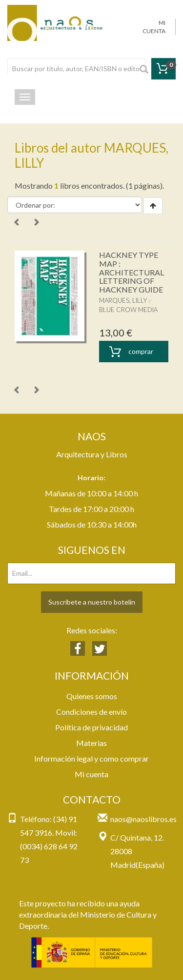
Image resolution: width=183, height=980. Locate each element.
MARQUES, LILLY (123, 300)
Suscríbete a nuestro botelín (92, 602)
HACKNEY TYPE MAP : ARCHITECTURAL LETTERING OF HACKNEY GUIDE (132, 272)
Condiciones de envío (91, 712)
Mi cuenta (91, 774)
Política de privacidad (91, 727)
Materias (91, 743)
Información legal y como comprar (91, 758)
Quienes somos (92, 696)
